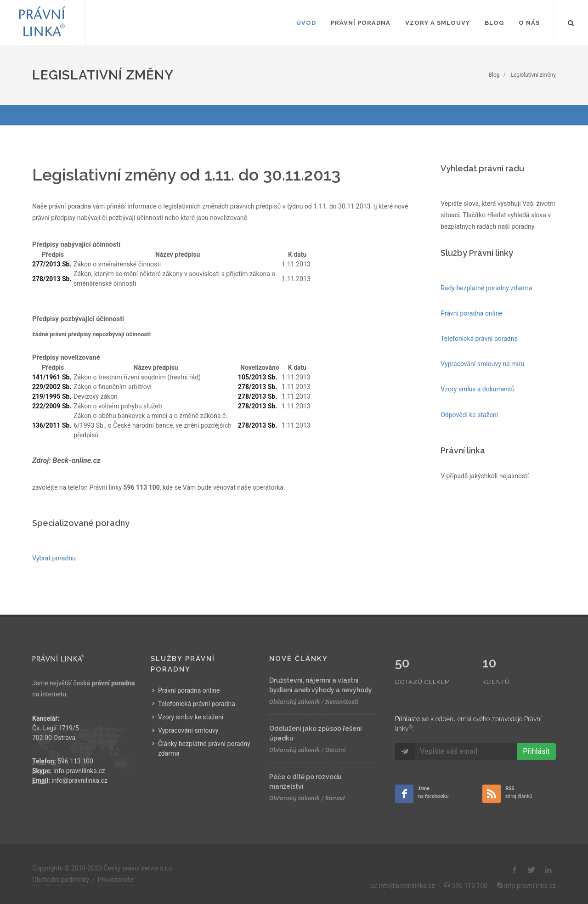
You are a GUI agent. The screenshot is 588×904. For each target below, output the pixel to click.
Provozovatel (116, 874)
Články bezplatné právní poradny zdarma (204, 749)
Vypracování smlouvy (188, 730)
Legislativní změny (534, 75)
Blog (494, 75)
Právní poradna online (189, 690)
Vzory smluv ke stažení (191, 717)
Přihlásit (536, 732)
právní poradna (113, 683)
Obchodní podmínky (61, 874)
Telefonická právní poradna (197, 704)
